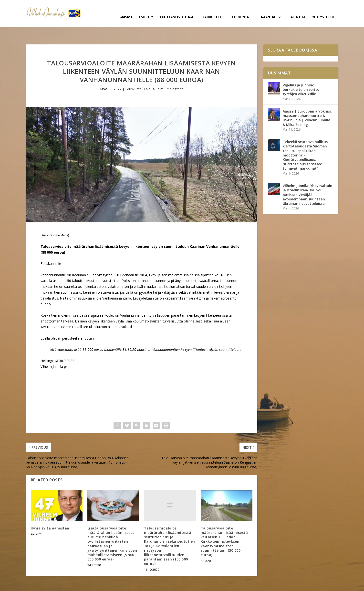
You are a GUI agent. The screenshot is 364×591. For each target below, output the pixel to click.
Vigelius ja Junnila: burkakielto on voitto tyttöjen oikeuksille (301, 74)
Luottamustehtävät (178, 10)
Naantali (269, 10)
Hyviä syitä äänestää (50, 513)
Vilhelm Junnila (42, 585)
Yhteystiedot (323, 10)
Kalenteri (297, 10)
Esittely (146, 10)
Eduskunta (240, 10)
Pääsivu (126, 10)
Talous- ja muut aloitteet (163, 74)
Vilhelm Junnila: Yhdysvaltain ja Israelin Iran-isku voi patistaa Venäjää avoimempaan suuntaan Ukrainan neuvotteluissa (307, 179)
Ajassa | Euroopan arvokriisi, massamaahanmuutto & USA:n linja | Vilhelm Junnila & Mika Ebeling (307, 103)
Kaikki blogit (213, 10)
